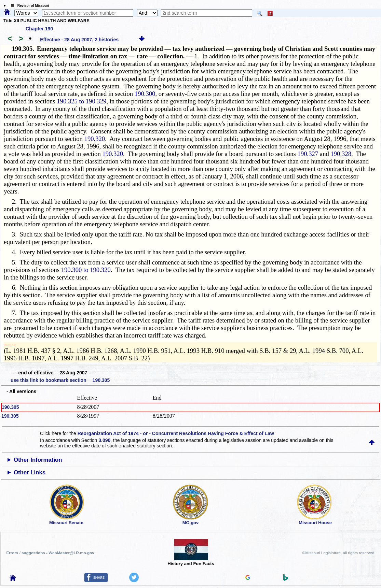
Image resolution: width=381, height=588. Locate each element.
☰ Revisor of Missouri (28, 6)
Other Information (38, 460)
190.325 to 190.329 (81, 101)
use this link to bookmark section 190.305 (60, 380)
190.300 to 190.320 (86, 270)
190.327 (308, 154)
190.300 (145, 94)
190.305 (10, 407)
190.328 (341, 154)
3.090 (104, 440)
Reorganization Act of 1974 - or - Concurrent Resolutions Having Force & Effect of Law (176, 433)
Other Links (30, 472)
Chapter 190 (39, 29)
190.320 (95, 139)
